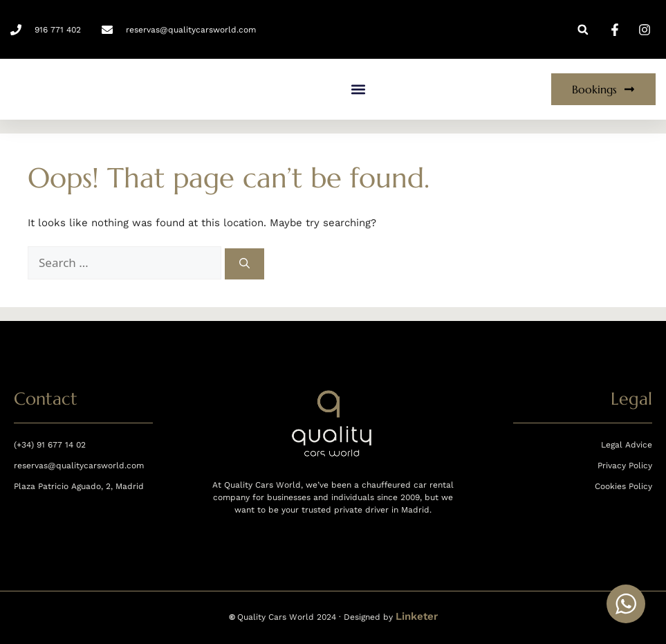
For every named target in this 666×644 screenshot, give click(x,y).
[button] (583, 29)
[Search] (244, 264)
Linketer (417, 616)
